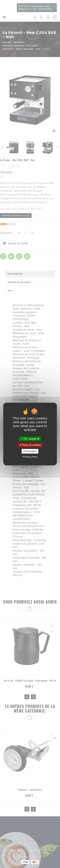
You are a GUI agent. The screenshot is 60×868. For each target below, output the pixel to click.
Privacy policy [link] (30, 457)
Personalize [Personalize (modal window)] (30, 451)
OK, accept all (30, 439)
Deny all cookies (30, 445)
